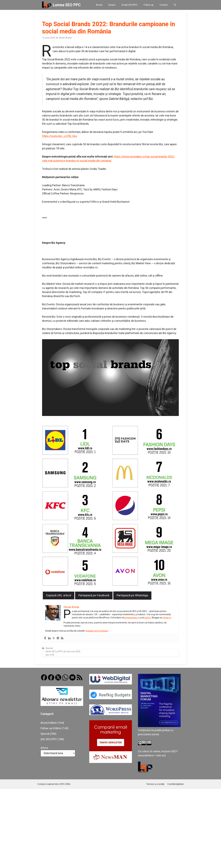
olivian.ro (167, 618)
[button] (175, 5)
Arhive (44, 748)
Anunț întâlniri (49, 723)
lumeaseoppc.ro (132, 618)
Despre (112, 5)
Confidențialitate (176, 784)
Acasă (99, 5)
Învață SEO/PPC (130, 5)
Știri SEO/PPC (49, 739)
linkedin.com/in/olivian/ (97, 631)
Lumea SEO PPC (67, 5)
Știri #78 (50, 655)
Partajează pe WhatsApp (132, 595)
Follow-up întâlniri (51, 728)
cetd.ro (148, 618)
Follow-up (149, 5)
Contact (164, 5)
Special (49, 648)
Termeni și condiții (155, 784)
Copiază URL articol (59, 595)
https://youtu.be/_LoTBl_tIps (60, 136)
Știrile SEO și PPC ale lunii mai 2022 (63, 652)
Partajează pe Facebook (94, 595)
